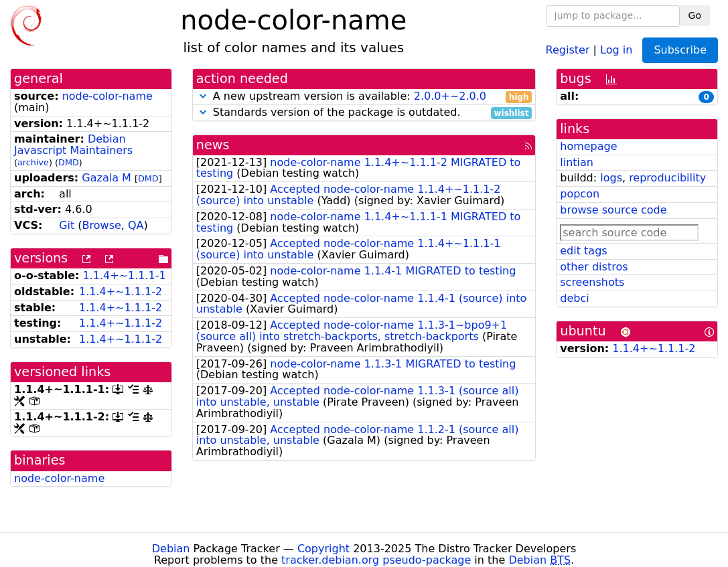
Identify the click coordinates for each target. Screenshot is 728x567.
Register (568, 49)
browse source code (613, 210)
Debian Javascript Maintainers (73, 145)
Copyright (323, 549)
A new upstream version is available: (364, 97)
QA (136, 225)
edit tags (583, 251)
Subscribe (680, 50)
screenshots (592, 282)
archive (33, 162)
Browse (102, 225)
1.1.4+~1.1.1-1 (125, 275)
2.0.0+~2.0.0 (450, 96)
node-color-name (107, 96)
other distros (594, 267)
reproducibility (667, 178)
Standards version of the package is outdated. (364, 113)
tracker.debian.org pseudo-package (376, 560)
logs (611, 178)
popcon (580, 194)
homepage (588, 146)
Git (67, 225)
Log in (616, 49)
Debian (171, 549)
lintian (577, 162)
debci (574, 298)
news (213, 145)
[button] (203, 96)
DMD (69, 162)
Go (695, 15)
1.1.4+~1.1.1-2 (121, 292)
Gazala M (106, 178)
